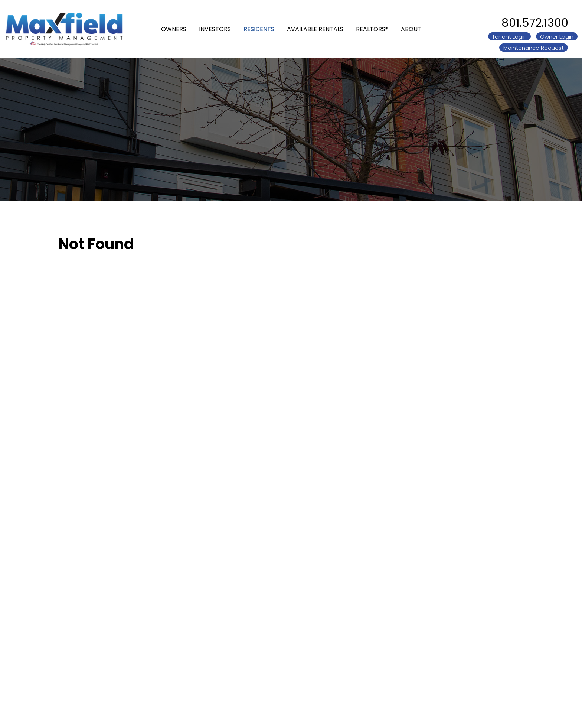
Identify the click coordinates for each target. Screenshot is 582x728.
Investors (215, 29)
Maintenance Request (534, 48)
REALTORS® (372, 29)
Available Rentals (315, 29)
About (411, 29)
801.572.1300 (535, 23)
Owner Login (557, 37)
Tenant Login (509, 37)
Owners (174, 29)
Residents (259, 29)
